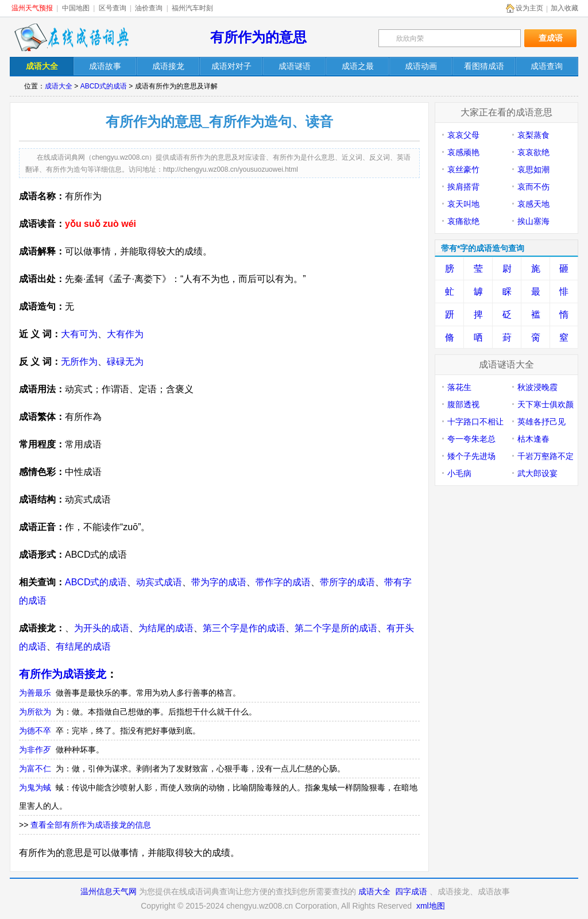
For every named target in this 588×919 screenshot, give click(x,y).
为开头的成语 (102, 628)
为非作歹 (35, 750)
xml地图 (431, 906)
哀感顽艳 (463, 152)
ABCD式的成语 (104, 86)
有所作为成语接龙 (63, 674)
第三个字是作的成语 (244, 628)
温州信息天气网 (109, 891)
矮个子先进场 (471, 456)
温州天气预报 (32, 8)
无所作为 (79, 362)
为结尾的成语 (166, 628)
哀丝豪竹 (463, 169)
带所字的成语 (347, 582)
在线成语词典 (71, 37)
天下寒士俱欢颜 (546, 404)
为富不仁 (35, 769)
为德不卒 (35, 731)
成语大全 (59, 86)
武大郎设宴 (537, 473)
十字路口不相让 (475, 422)
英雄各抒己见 (541, 422)
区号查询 (113, 8)
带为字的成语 (219, 582)
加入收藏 (564, 8)
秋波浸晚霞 (537, 387)
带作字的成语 (283, 582)
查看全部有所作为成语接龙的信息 (91, 825)
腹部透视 (463, 404)
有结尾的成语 (83, 646)
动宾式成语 (159, 582)
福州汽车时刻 (192, 8)
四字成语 (411, 891)
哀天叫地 (463, 204)
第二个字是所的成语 (336, 628)
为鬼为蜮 (35, 787)
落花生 (459, 387)
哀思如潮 (533, 169)
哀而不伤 (533, 187)
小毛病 (459, 473)
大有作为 (125, 334)
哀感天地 (533, 204)
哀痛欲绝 (463, 221)
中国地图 (76, 8)
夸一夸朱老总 (471, 439)
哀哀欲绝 (533, 152)
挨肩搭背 (463, 187)
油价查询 (149, 8)
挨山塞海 (533, 221)
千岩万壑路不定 (546, 456)
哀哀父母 (463, 135)
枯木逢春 (533, 439)
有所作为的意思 (258, 37)
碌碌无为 (125, 362)
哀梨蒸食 (533, 135)
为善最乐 (35, 693)
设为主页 (529, 8)
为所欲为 (35, 712)
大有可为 (79, 334)
